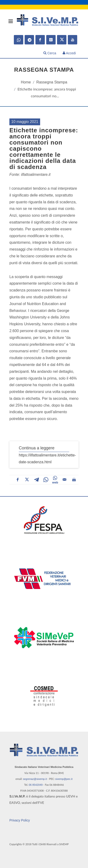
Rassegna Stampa (52, 82)
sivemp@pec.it (64, 779)
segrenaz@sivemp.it (35, 779)
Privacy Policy (20, 820)
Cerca (50, 53)
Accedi (69, 53)
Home (26, 82)
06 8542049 (36, 785)
